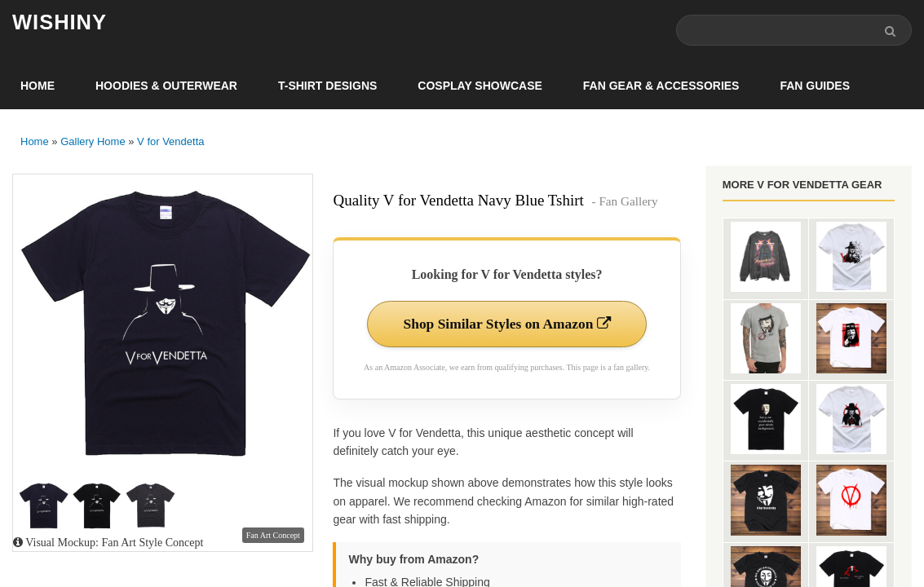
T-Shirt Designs (327, 86)
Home (38, 86)
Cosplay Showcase (480, 86)
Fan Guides (815, 86)
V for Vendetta (170, 142)
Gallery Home (93, 142)
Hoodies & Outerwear (166, 86)
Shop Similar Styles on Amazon (507, 325)
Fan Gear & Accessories (661, 86)
